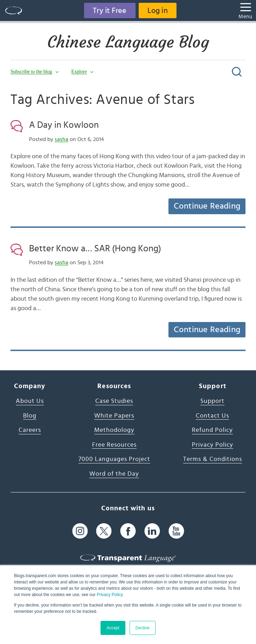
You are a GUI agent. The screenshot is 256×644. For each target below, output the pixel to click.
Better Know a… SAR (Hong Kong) (95, 248)
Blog (30, 416)
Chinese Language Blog (128, 42)
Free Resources (114, 445)
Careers (30, 430)
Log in (158, 10)
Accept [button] (113, 628)
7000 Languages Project (114, 459)
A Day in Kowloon (64, 125)
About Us (30, 401)
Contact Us (212, 416)
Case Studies (114, 401)
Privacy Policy (110, 595)
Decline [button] (143, 628)
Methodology (114, 430)
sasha (61, 139)
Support (212, 401)
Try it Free (110, 10)
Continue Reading (207, 206)
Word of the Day (114, 474)
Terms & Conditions (213, 459)
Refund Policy (212, 430)
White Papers (114, 416)
